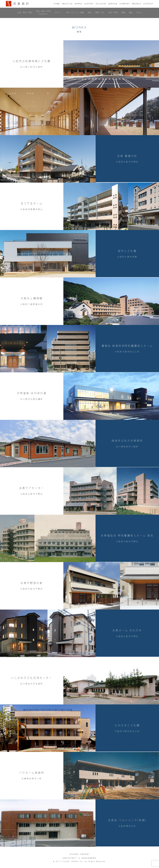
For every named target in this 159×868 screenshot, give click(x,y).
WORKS (79, 4)
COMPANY (125, 4)
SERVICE (113, 4)
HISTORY (89, 4)
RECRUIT (137, 4)
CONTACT (148, 4)
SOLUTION (101, 4)
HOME (57, 4)
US (67, 4)
